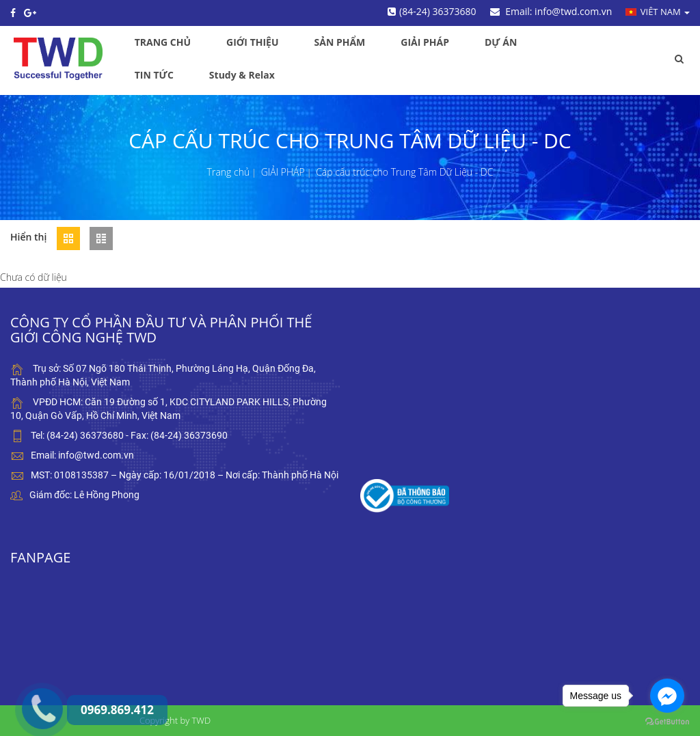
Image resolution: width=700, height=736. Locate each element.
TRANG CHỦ (163, 42)
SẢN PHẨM (340, 42)
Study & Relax (242, 75)
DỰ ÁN (501, 42)
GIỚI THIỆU (252, 42)
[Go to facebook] (667, 696)
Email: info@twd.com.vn (551, 11)
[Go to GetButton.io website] (667, 722)
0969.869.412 (31, 678)
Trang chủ (229, 172)
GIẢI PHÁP (425, 42)
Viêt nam (658, 12)
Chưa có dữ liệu (33, 277)
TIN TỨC (154, 75)
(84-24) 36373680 (432, 11)
